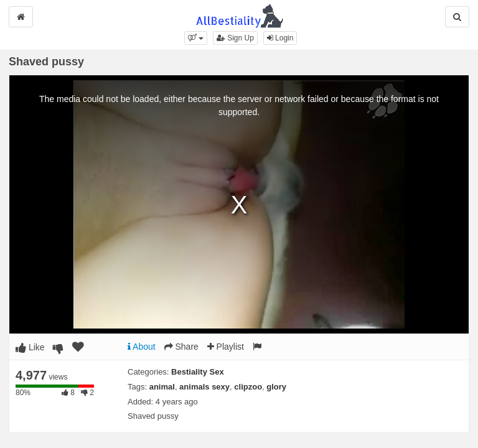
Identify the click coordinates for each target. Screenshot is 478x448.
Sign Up (235, 38)
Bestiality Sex (198, 372)
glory (276, 387)
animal (162, 387)
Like (30, 347)
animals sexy (204, 387)
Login (280, 38)
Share (181, 347)
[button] (196, 38)
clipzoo (248, 387)
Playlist (226, 347)
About (142, 347)
